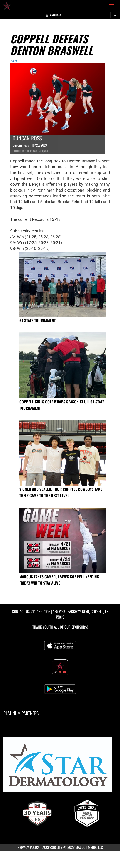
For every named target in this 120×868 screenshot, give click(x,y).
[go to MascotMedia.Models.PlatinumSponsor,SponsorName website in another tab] (60, 767)
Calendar (55, 15)
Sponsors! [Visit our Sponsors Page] (80, 627)
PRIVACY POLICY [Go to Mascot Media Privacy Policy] (29, 847)
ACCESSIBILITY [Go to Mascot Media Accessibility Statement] (52, 847)
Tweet (13, 61)
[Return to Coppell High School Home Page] (7, 6)
